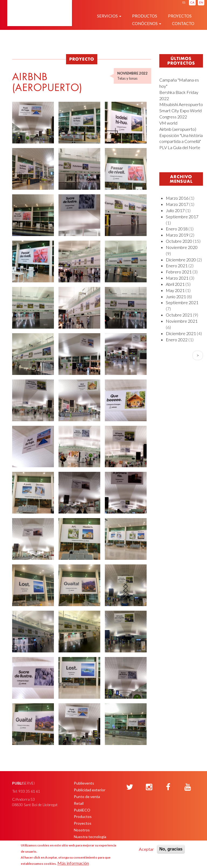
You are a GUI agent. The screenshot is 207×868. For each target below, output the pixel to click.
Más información (73, 863)
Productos (145, 16)
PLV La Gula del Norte (180, 147)
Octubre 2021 (179, 315)
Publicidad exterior (90, 790)
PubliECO (82, 810)
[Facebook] (168, 787)
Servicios (109, 16)
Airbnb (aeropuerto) (178, 129)
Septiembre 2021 (182, 302)
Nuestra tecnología (90, 837)
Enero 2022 (177, 340)
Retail (79, 803)
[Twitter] (130, 787)
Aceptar (146, 849)
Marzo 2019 (177, 235)
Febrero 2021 (179, 272)
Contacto (183, 23)
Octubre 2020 (179, 241)
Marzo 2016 (177, 198)
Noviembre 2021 (182, 321)
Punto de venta (87, 797)
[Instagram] (149, 787)
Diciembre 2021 (181, 333)
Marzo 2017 (177, 204)
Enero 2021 (177, 266)
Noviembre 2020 (182, 247)
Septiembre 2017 (182, 217)
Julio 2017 (175, 210)
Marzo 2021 (177, 278)
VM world (168, 123)
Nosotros (82, 830)
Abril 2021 (175, 284)
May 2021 (175, 290)
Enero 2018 (177, 229)
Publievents (84, 783)
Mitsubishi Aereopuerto (181, 104)
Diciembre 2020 (181, 260)
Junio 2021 (176, 296)
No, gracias (171, 849)
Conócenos (147, 23)
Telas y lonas (127, 78)
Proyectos (180, 16)
